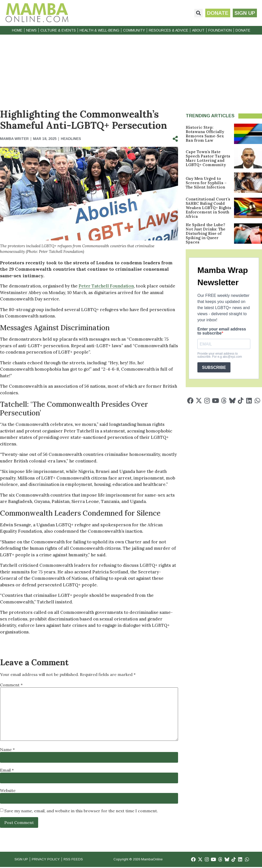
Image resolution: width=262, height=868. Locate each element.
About (198, 30)
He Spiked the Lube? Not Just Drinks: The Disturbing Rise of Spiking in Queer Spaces (206, 233)
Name (7, 749)
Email (7, 770)
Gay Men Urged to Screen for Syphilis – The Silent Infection (206, 183)
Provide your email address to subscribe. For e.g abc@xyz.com (220, 355)
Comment (11, 685)
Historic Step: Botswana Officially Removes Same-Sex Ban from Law (205, 134)
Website (8, 790)
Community (134, 30)
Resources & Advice (169, 30)
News (31, 30)
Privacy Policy (50, 860)
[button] (195, 13)
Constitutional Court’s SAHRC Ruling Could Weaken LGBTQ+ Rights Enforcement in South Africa (208, 208)
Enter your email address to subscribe (222, 331)
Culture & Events (58, 30)
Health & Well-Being (99, 30)
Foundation (220, 30)
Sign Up (22, 860)
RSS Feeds (82, 860)
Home (17, 30)
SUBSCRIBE (214, 367)
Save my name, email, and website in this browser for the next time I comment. (81, 811)
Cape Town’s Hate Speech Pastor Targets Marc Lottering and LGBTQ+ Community (208, 158)
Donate (243, 30)
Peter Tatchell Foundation (106, 286)
